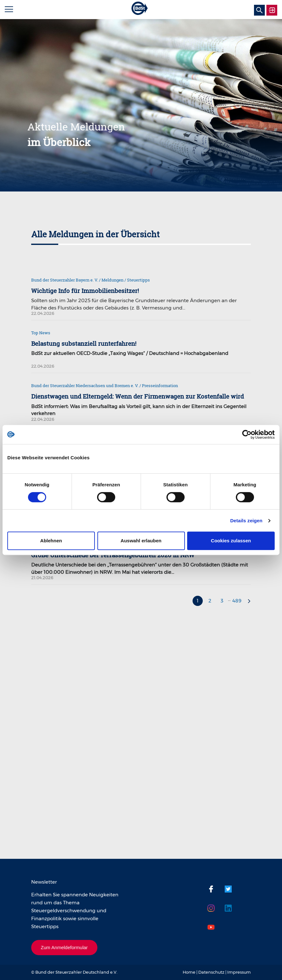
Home (189, 972)
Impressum (239, 972)
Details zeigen (246, 521)
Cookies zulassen (231, 541)
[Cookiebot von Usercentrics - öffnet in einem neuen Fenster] (247, 434)
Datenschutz (211, 972)
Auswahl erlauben (141, 541)
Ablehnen (51, 541)
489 (237, 601)
